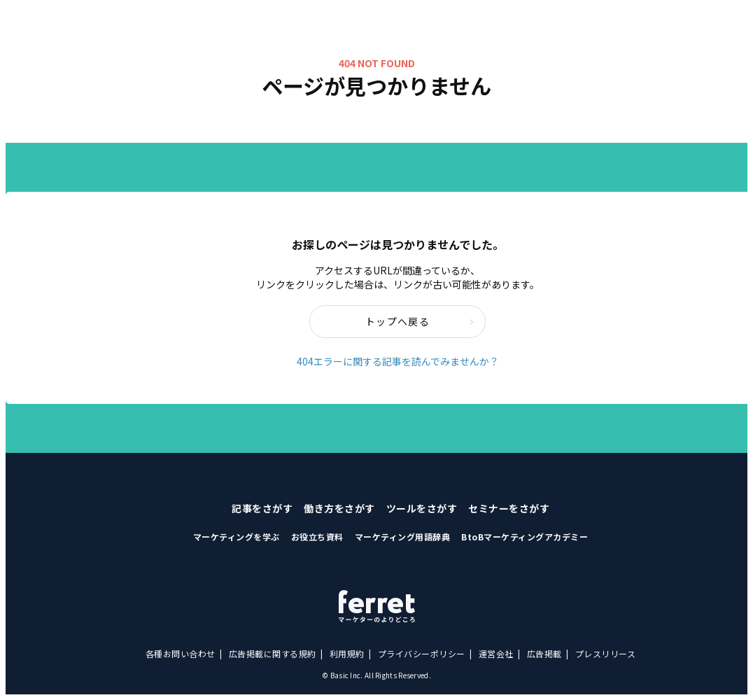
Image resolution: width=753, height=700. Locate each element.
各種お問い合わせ (181, 653)
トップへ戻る (420, 321)
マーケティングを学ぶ (237, 537)
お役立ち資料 (317, 537)
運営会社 (496, 653)
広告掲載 (544, 653)
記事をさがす (262, 508)
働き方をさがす (339, 508)
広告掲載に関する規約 (273, 653)
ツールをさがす (422, 508)
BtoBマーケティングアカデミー (525, 537)
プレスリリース (606, 653)
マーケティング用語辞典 (403, 537)
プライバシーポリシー (422, 653)
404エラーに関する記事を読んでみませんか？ (398, 361)
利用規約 (347, 653)
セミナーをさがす (509, 508)
